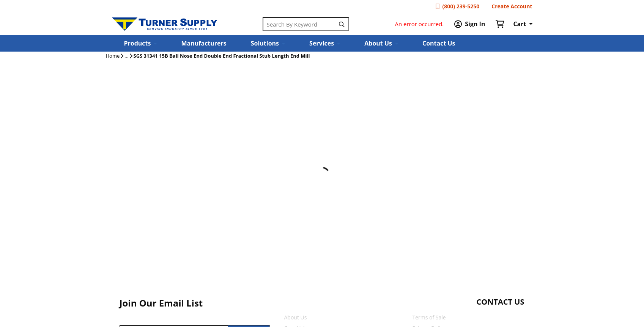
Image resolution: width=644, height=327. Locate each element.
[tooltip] (126, 57)
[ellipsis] (126, 57)
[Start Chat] (494, 317)
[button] (141, 43)
